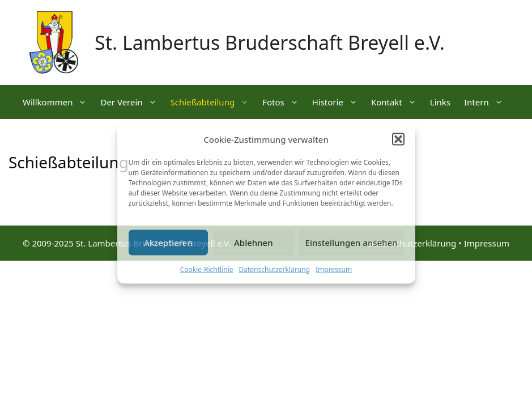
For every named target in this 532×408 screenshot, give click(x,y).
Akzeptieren (168, 243)
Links (440, 102)
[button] (398, 139)
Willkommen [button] (58, 102)
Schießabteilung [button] (213, 102)
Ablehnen (254, 243)
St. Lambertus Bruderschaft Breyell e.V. (270, 42)
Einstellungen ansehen (352, 243)
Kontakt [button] (397, 102)
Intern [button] (487, 102)
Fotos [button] (284, 102)
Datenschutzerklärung (274, 269)
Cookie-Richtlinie (207, 269)
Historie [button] (338, 102)
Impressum (334, 269)
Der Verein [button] (132, 102)
